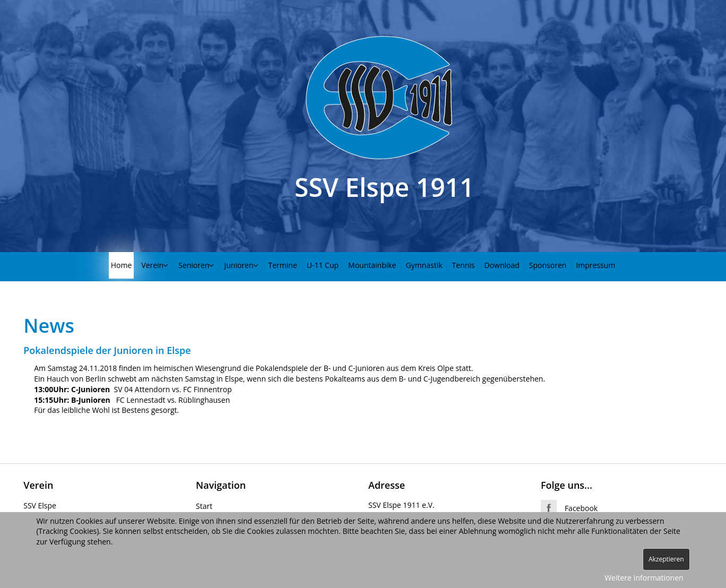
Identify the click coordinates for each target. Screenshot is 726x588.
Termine (283, 265)
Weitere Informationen (644, 578)
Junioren (239, 265)
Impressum (595, 265)
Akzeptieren (666, 559)
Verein (152, 265)
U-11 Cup (323, 265)
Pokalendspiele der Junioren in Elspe (107, 350)
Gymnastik (424, 265)
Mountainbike (372, 265)
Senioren (194, 265)
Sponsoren (548, 265)
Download (502, 265)
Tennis (464, 265)
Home (122, 265)
